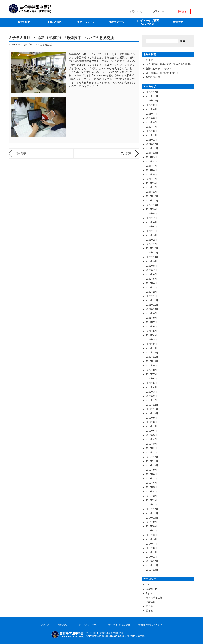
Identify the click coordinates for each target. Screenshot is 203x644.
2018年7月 (151, 479)
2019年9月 (151, 418)
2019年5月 (151, 435)
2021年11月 (152, 305)
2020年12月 (152, 353)
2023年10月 (152, 205)
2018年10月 (152, 466)
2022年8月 (151, 266)
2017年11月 (152, 513)
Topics (149, 593)
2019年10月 (152, 413)
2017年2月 (151, 552)
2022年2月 (151, 292)
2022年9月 (151, 261)
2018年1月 (151, 505)
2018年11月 (152, 461)
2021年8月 (151, 318)
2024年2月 (151, 188)
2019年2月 (151, 448)
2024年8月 (151, 162)
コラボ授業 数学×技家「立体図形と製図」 (169, 64)
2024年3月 (151, 183)
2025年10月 (152, 101)
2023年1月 (151, 244)
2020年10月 (152, 361)
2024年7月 (151, 166)
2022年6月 (151, 275)
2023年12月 (152, 196)
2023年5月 (151, 227)
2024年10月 (152, 153)
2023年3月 (151, 235)
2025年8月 (151, 109)
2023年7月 (151, 218)
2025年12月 (152, 92)
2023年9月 (151, 209)
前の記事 (21, 153)
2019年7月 (151, 426)
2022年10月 (152, 257)
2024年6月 (151, 170)
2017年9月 (151, 522)
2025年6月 (151, 118)
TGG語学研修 (153, 77)
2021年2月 (151, 344)
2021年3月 (151, 340)
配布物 (149, 60)
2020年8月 (151, 370)
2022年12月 (152, 248)
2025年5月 (151, 123)
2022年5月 (151, 279)
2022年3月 (151, 288)
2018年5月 (151, 487)
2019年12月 (152, 405)
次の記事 (126, 153)
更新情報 (151, 602)
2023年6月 (151, 222)
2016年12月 (152, 561)
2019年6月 (151, 431)
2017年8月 (151, 526)
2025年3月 (151, 131)
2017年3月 (151, 548)
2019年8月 (151, 422)
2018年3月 (151, 496)
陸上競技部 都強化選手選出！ (162, 73)
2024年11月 (152, 149)
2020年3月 (151, 392)
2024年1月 (151, 192)
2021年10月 (152, 309)
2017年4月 (151, 544)
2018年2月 (151, 500)
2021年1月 (151, 348)
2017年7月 (151, 531)
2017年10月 (152, 518)
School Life (151, 589)
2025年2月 (151, 135)
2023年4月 (151, 231)
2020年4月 (151, 387)
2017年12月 (152, 509)
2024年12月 (152, 144)
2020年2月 (151, 396)
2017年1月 (151, 557)
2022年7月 (151, 270)
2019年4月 (151, 440)
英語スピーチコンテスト (159, 69)
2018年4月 (151, 492)
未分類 (149, 606)
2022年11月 (152, 253)
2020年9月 (151, 366)
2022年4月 (151, 283)
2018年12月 (152, 457)
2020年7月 (151, 374)
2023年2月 (151, 240)
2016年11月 (152, 566)
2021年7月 (151, 322)
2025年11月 (152, 96)
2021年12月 (152, 300)
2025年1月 (151, 140)
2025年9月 (151, 105)
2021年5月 (151, 331)
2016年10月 (152, 570)
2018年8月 (151, 474)
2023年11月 (152, 201)
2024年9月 (151, 157)
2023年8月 (151, 214)
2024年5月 (151, 175)
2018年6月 (151, 483)
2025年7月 (151, 114)
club (148, 585)
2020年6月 (151, 379)
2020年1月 (151, 401)
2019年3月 (151, 444)
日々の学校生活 (43, 45)
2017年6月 (151, 535)
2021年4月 (151, 335)
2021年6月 (151, 327)
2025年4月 (151, 127)
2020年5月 (151, 383)
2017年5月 (151, 539)
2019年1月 (151, 453)
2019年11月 (152, 409)
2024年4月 (151, 179)
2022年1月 (151, 296)
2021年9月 (151, 314)
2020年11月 (152, 357)
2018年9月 (151, 470)
